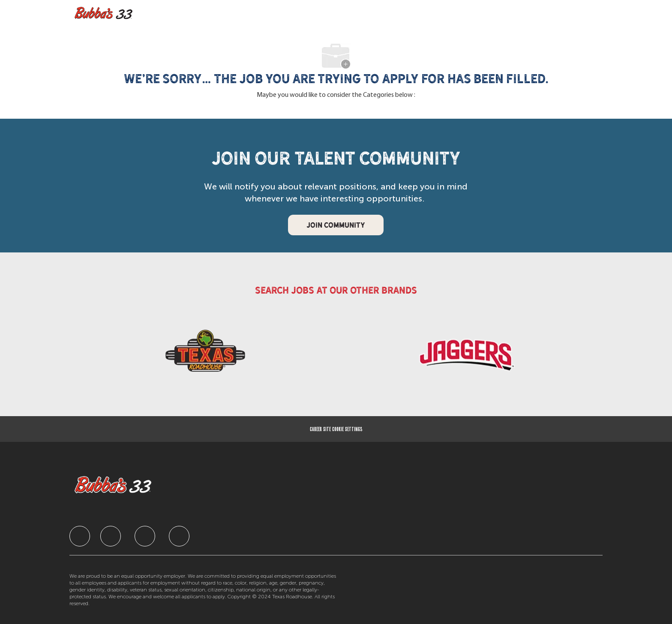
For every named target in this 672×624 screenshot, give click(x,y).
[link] (205, 357)
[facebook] (80, 536)
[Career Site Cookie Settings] (336, 429)
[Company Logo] (106, 13)
